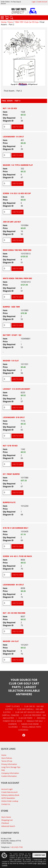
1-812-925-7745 (16, 847)
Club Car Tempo (25, 718)
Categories (2, 18)
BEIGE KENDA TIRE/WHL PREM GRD (17, 250)
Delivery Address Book (10, 795)
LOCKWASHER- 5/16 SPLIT (14, 417)
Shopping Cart (7, 820)
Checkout (5, 823)
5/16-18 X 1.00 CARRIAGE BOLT (16, 528)
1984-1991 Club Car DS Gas (26, 22)
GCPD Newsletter (8, 798)
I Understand (39, 855)
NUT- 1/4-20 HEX (10, 108)
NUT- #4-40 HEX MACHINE (14, 613)
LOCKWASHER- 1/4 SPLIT (13, 137)
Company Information (10, 773)
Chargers (13, 724)
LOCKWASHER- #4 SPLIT (13, 585)
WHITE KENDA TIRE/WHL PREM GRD (17, 278)
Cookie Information (9, 776)
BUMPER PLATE (9, 502)
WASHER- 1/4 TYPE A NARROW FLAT (18, 165)
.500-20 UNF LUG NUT (12, 222)
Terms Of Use (7, 761)
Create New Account (10, 792)
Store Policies (7, 758)
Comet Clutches (13, 706)
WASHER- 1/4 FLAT (11, 361)
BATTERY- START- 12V (12, 335)
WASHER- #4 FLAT (11, 641)
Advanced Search (8, 826)
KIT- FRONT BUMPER (11, 474)
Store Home (6, 817)
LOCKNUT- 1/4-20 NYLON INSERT (17, 389)
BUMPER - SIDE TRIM (11, 307)
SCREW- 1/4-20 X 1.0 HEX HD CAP (17, 193)
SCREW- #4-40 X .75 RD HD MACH (17, 556)
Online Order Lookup (10, 801)
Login (34, 2)
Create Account (42, 2)
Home (4, 22)
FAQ (3, 770)
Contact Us (6, 804)
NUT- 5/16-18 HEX (10, 446)
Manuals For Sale (35, 721)
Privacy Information (9, 764)
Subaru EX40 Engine (30, 724)
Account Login (7, 789)
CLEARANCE (13, 727)
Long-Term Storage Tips (11, 767)
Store (10, 22)
